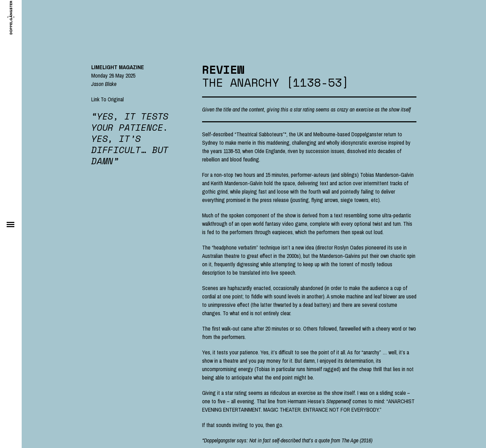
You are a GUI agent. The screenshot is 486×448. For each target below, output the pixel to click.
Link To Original (108, 99)
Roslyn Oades (349, 247)
